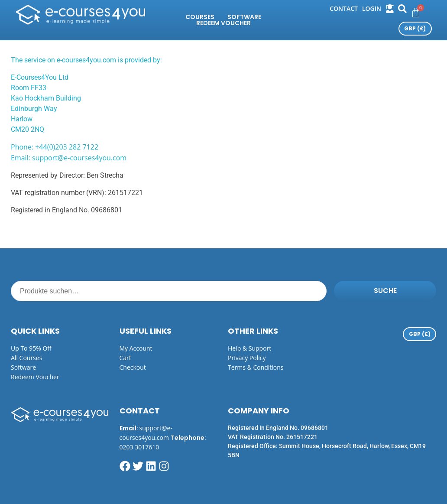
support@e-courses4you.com (79, 158)
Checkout (133, 367)
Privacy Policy (247, 358)
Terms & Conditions (256, 367)
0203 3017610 (139, 447)
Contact (344, 8)
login (372, 8)
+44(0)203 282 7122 (67, 147)
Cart (125, 358)
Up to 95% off (31, 348)
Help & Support (249, 348)
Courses (200, 17)
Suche (385, 291)
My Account (136, 348)
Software (244, 17)
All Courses (26, 358)
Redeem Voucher (223, 23)
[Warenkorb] (416, 13)
